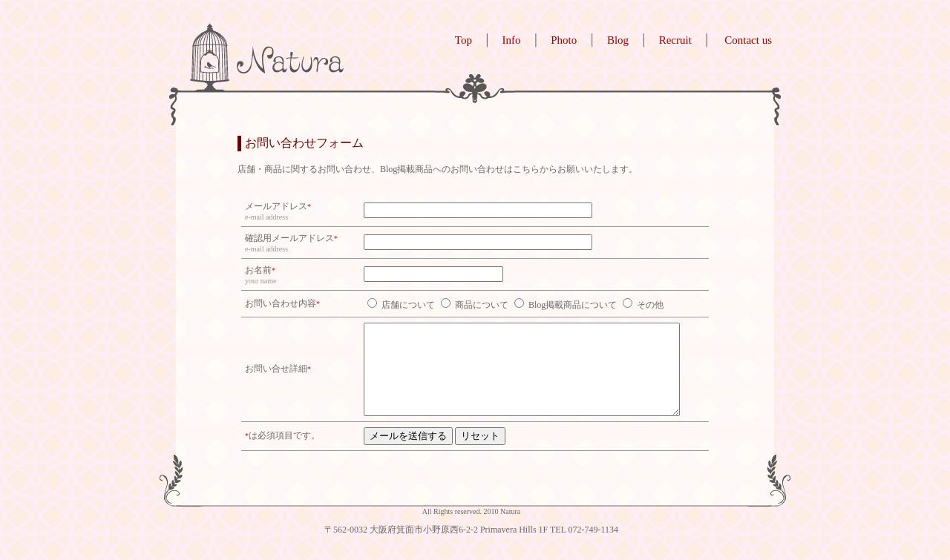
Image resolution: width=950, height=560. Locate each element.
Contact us (748, 40)
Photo (564, 40)
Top (463, 40)
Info (512, 40)
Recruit (675, 40)
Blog (618, 40)
